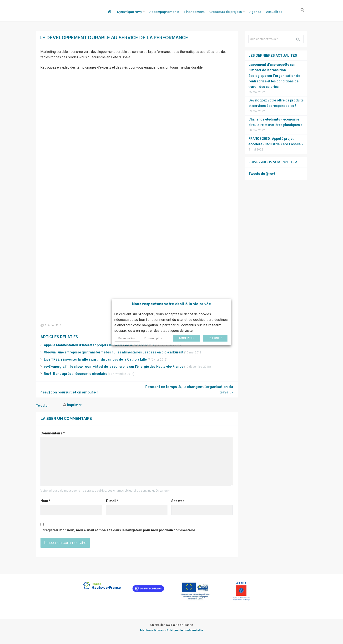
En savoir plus (153, 339)
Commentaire (53, 433)
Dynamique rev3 (129, 12)
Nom (45, 501)
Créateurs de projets (226, 12)
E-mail (112, 501)
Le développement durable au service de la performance (114, 38)
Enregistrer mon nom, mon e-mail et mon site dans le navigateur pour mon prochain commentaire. (118, 530)
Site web (178, 501)
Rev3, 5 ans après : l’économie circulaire (76, 374)
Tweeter (42, 406)
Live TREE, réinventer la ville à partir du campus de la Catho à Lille (95, 359)
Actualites (274, 12)
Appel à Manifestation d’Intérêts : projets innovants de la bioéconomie (99, 345)
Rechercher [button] (300, 39)
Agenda (255, 12)
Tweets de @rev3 (262, 174)
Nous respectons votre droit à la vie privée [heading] (171, 304)
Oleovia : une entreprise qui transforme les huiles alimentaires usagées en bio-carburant (114, 352)
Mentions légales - (153, 630)
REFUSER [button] (215, 338)
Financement (194, 12)
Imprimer (72, 405)
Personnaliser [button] (127, 339)
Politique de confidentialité (185, 630)
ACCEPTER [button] (187, 338)
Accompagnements (164, 12)
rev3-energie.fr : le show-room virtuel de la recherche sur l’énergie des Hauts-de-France (114, 367)
